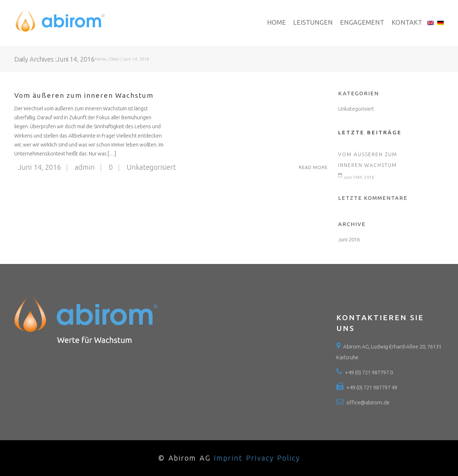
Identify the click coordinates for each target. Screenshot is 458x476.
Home (276, 22)
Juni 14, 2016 (39, 167)
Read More (313, 167)
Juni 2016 (349, 239)
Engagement (362, 22)
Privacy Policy (273, 458)
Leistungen (313, 22)
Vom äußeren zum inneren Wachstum (84, 95)
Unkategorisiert (151, 167)
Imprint (228, 458)
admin (80, 167)
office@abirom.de (368, 402)
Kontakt (407, 22)
